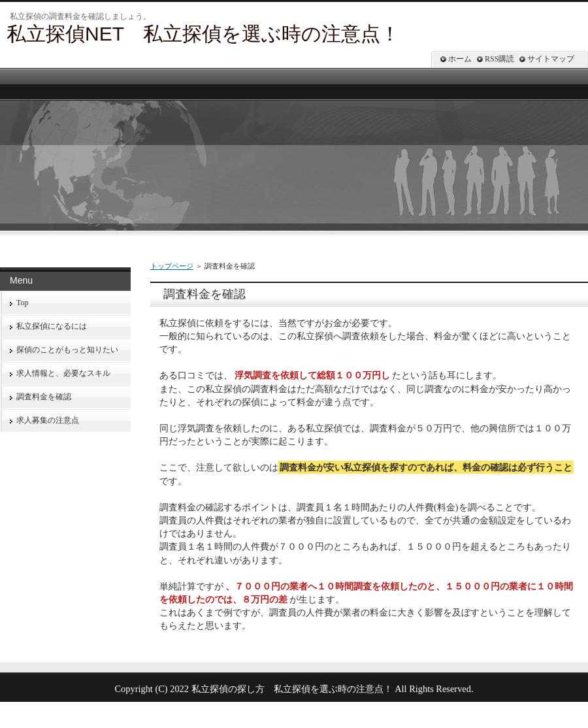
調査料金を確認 (44, 397)
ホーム (460, 59)
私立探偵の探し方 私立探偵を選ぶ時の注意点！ (292, 689)
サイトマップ (551, 59)
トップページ (172, 266)
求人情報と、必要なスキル (63, 373)
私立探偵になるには (52, 326)
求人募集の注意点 (48, 420)
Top (23, 303)
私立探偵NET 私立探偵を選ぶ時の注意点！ (203, 34)
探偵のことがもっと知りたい (67, 350)
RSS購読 (499, 59)
